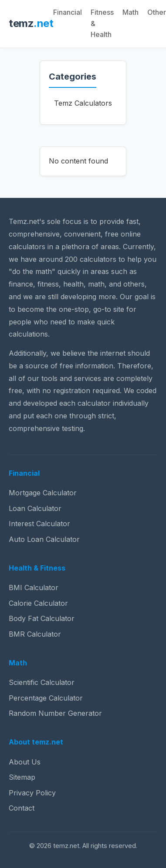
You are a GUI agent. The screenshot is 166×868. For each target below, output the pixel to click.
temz (31, 23)
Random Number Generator (55, 713)
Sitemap (22, 777)
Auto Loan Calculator (44, 539)
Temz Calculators (83, 103)
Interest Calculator (39, 524)
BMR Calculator (35, 634)
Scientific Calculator (42, 682)
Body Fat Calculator (42, 618)
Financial (68, 12)
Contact (22, 808)
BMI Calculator (34, 588)
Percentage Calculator (46, 698)
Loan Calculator (35, 508)
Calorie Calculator (38, 603)
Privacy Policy (32, 793)
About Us (25, 762)
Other (157, 12)
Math (130, 12)
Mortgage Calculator (43, 493)
